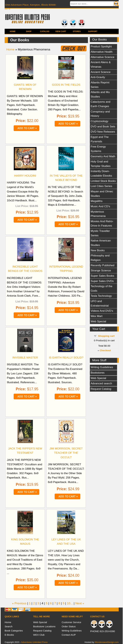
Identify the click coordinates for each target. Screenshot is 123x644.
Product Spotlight (101, 46)
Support (93, 31)
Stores (77, 31)
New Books (98, 250)
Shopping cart (106, 336)
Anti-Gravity (98, 77)
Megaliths (97, 201)
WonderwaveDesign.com (107, 642)
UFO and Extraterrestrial (100, 303)
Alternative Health (102, 52)
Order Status (69, 626)
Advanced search (101, 383)
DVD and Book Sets (103, 126)
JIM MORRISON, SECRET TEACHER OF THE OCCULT (66, 453)
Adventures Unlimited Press (34, 642)
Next (78, 603)
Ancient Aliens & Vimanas (101, 64)
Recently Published (102, 265)
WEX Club (39, 635)
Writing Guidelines (102, 367)
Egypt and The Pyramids (100, 139)
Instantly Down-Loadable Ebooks (101, 173)
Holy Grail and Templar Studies (101, 164)
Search (9, 626)
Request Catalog (101, 389)
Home (13, 31)
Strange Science (101, 270)
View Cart (61, 31)
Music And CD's (100, 206)
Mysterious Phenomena (98, 214)
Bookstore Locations (44, 626)
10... (70, 603)
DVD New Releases (103, 132)
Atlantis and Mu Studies (100, 94)
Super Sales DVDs (102, 281)
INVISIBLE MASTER (25, 358)
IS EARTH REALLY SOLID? (66, 358)
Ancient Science (101, 72)
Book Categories (14, 631)
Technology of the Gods (101, 288)
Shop (29, 31)
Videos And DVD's (102, 311)
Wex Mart (97, 316)
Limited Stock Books (103, 181)
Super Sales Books (102, 276)
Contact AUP (69, 635)
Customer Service (71, 622)
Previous (20, 603)
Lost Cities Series (101, 186)
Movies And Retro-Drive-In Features (102, 224)
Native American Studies (101, 243)
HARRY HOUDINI (25, 176)
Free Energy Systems (98, 149)
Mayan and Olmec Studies (102, 194)
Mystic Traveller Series (100, 233)
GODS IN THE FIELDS (66, 85)
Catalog (45, 31)
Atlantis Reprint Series (100, 85)
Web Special (98, 321)
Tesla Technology (101, 296)
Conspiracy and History (100, 114)
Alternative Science (102, 57)
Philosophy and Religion (100, 258)
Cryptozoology (99, 121)
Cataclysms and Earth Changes (100, 104)
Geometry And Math (103, 156)
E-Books (9, 635)
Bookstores (98, 373)
